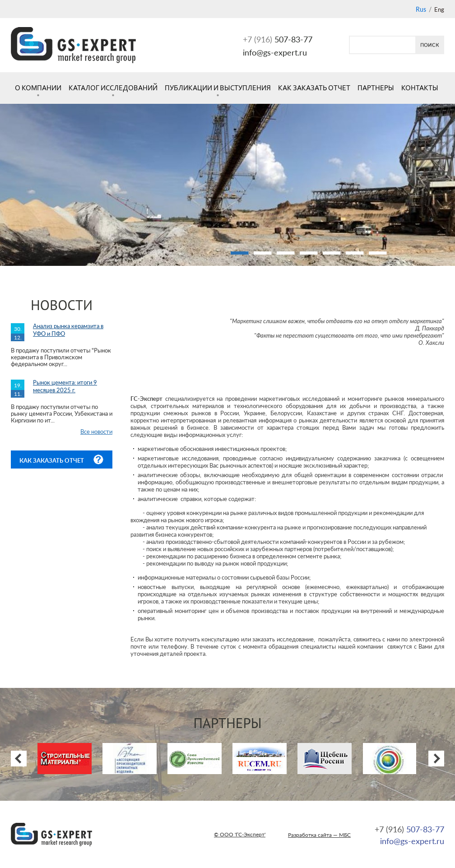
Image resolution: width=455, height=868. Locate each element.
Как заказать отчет (314, 88)
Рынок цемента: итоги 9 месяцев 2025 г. (65, 386)
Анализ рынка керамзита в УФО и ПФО (68, 330)
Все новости (96, 432)
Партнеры (376, 88)
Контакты (420, 88)
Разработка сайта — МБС (319, 835)
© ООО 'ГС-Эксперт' (240, 834)
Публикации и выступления (218, 88)
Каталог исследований (113, 88)
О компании (38, 88)
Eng (439, 9)
